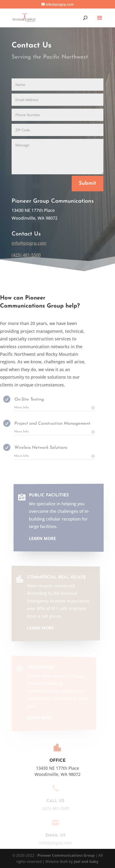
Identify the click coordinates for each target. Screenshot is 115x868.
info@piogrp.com (29, 243)
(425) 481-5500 (26, 255)
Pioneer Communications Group (66, 855)
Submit (88, 183)
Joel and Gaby (86, 861)
